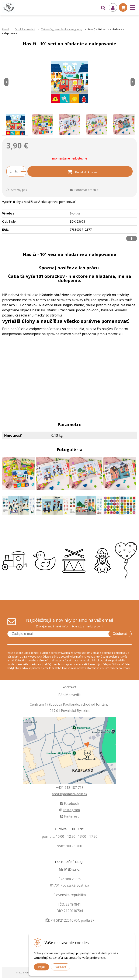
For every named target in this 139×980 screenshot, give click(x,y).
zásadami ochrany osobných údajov (29, 657)
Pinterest (69, 816)
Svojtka (75, 213)
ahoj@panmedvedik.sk (69, 794)
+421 (60, 788)
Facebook (70, 803)
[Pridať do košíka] (80, 171)
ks (16, 172)
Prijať (41, 967)
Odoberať (120, 634)
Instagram (70, 810)
